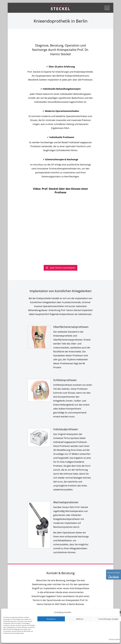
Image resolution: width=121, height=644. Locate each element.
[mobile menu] (107, 8)
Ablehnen (80, 619)
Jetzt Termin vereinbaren (60, 268)
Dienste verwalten (114, 639)
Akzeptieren (51, 619)
